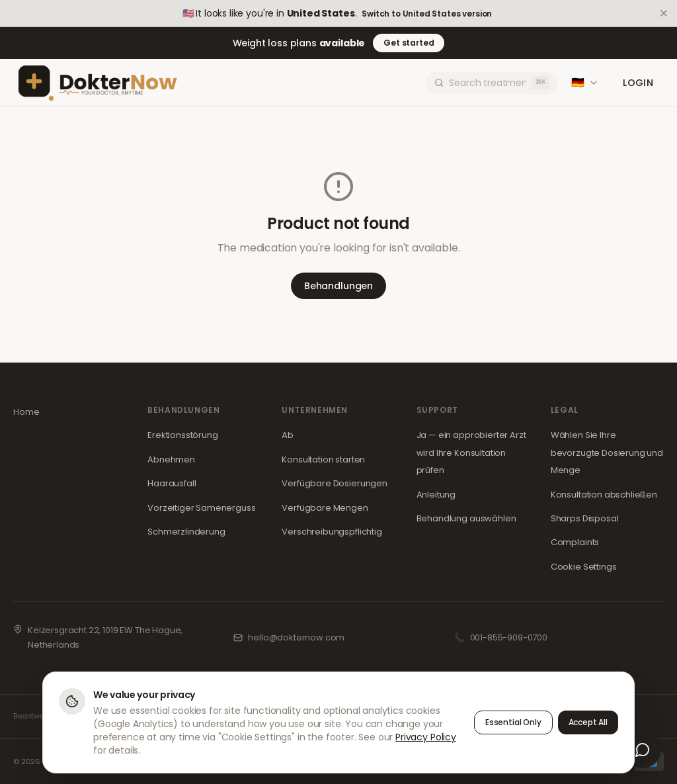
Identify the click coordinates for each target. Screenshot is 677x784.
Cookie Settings (584, 567)
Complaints (575, 542)
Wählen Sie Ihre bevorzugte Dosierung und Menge (607, 453)
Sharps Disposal (585, 518)
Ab (288, 435)
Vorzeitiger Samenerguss (201, 508)
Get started (409, 43)
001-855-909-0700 (509, 637)
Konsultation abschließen (604, 495)
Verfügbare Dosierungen (334, 483)
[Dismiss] (664, 13)
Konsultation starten (323, 459)
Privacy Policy (426, 737)
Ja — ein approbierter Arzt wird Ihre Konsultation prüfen (471, 453)
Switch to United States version (427, 14)
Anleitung (436, 495)
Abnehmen (171, 459)
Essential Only (513, 722)
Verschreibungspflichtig (332, 532)
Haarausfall (172, 483)
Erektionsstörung (182, 435)
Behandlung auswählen (466, 518)
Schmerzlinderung (186, 532)
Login (638, 83)
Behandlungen (338, 286)
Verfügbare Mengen (325, 508)
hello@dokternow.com (296, 637)
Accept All (588, 722)
